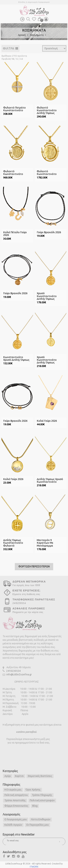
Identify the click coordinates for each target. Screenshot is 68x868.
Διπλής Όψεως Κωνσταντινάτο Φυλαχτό (13, 542)
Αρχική (23, 35)
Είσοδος (22, 2)
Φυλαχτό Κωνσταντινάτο (13, 172)
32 (17, 59)
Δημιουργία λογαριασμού (39, 2)
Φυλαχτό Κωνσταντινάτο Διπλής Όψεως (47, 110)
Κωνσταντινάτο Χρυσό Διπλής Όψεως (16, 358)
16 (13, 59)
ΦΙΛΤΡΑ (11, 48)
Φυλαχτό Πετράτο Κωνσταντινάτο (14, 109)
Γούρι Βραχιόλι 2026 (49, 232)
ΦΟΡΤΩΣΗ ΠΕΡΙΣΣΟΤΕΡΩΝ (34, 566)
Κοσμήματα (38, 35)
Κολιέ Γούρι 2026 (47, 420)
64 (22, 59)
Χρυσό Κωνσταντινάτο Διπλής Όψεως (47, 296)
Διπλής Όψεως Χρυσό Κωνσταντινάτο (50, 480)
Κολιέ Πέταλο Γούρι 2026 (15, 233)
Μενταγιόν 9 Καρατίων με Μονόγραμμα (45, 542)
